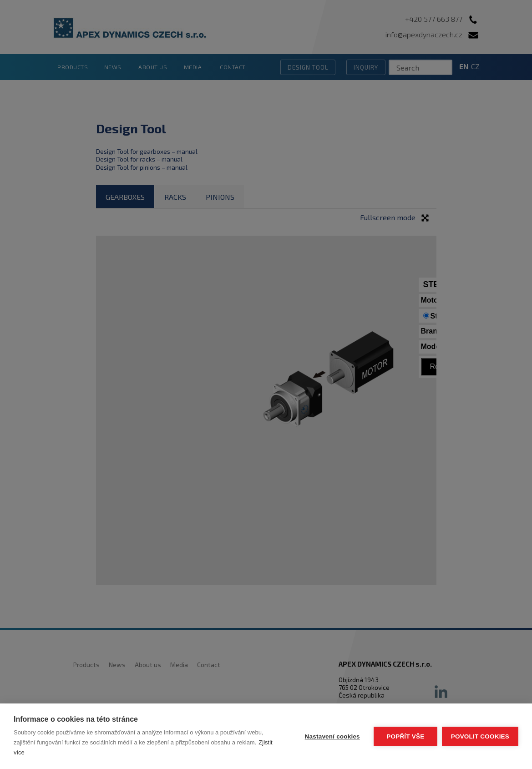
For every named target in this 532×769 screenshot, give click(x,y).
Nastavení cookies (332, 736)
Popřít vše (405, 736)
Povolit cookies (480, 736)
